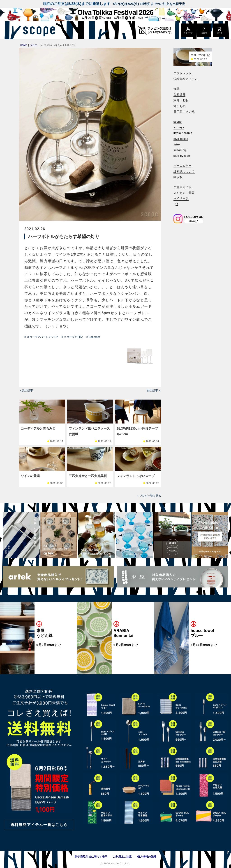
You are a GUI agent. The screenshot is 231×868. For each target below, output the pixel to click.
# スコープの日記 (72, 337)
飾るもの (180, 106)
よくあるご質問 (184, 193)
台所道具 (180, 95)
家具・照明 (181, 100)
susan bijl (180, 150)
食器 (177, 89)
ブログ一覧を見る (150, 496)
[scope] (38, 30)
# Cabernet (93, 337)
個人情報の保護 (147, 857)
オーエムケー (182, 166)
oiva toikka (181, 139)
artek (177, 144)
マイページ (181, 198)
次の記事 (28, 391)
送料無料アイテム (186, 79)
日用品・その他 (184, 112)
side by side (182, 156)
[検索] (177, 205)
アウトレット (182, 73)
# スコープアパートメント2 (41, 337)
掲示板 (178, 177)
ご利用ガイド (182, 187)
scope (178, 122)
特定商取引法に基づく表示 (91, 857)
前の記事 (152, 391)
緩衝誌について (184, 172)
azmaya (179, 127)
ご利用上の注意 (122, 857)
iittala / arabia (183, 133)
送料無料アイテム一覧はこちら (39, 825)
